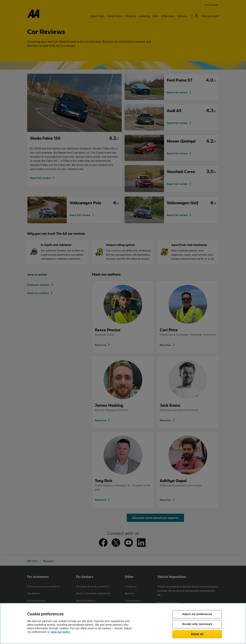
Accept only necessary (197, 624)
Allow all (197, 634)
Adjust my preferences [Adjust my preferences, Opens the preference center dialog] (197, 614)
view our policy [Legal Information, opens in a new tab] (61, 632)
